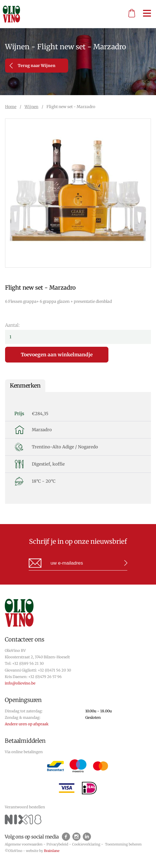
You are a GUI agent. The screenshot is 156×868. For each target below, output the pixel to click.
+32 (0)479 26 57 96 (45, 677)
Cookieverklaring (86, 844)
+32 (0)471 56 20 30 (54, 670)
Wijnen (31, 107)
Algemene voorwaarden (24, 844)
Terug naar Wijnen (33, 66)
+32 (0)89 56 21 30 (28, 664)
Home (11, 107)
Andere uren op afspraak (27, 724)
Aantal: (12, 325)
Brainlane (52, 851)
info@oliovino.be (20, 683)
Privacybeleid (57, 844)
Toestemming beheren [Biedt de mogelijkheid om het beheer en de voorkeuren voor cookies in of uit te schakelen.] (123, 844)
